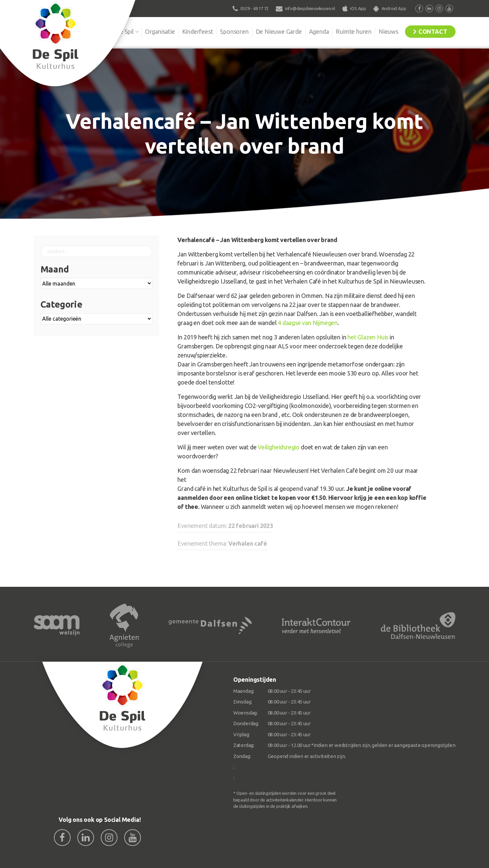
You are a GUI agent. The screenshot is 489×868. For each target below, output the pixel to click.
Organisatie (160, 31)
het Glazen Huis (368, 337)
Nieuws (388, 31)
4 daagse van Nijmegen (308, 323)
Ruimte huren (354, 31)
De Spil (125, 31)
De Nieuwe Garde (279, 31)
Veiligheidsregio (279, 447)
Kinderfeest (198, 31)
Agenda (319, 31)
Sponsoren (234, 31)
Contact (433, 31)
